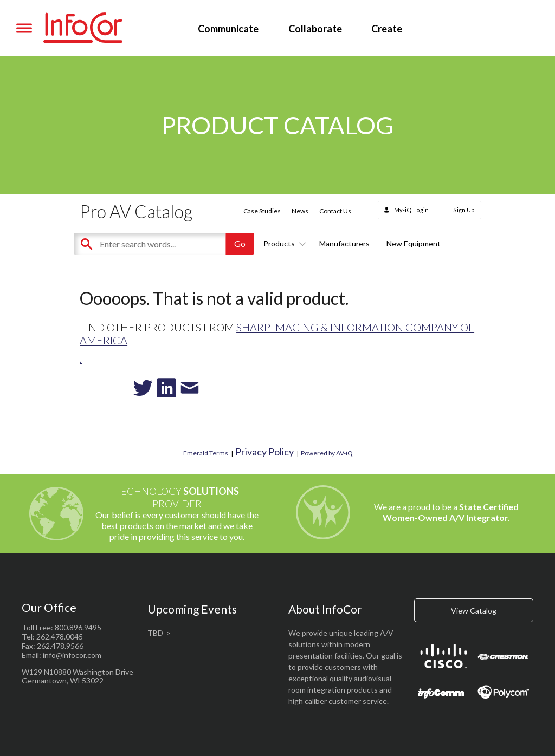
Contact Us (335, 211)
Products (283, 243)
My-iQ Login (411, 210)
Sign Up (464, 210)
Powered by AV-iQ (327, 453)
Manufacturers (344, 243)
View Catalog (474, 611)
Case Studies (262, 211)
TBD (155, 633)
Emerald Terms (206, 453)
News (300, 211)
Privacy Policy (264, 452)
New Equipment (414, 243)
